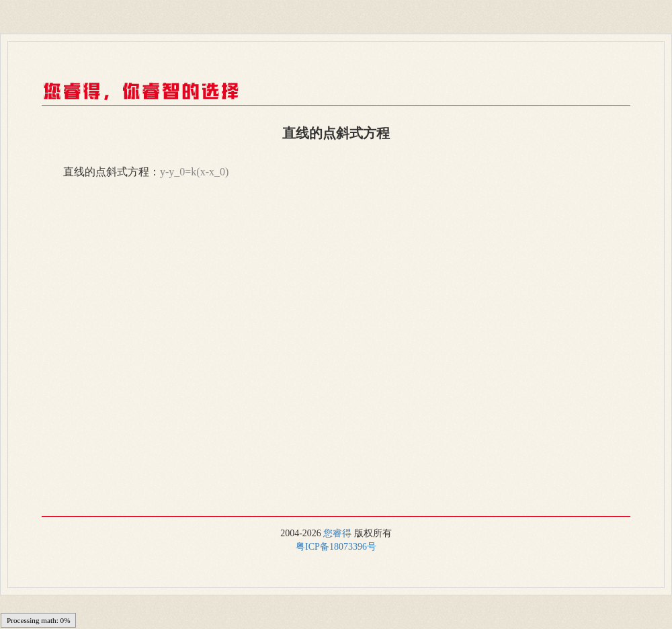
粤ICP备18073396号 (336, 547)
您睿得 (337, 533)
